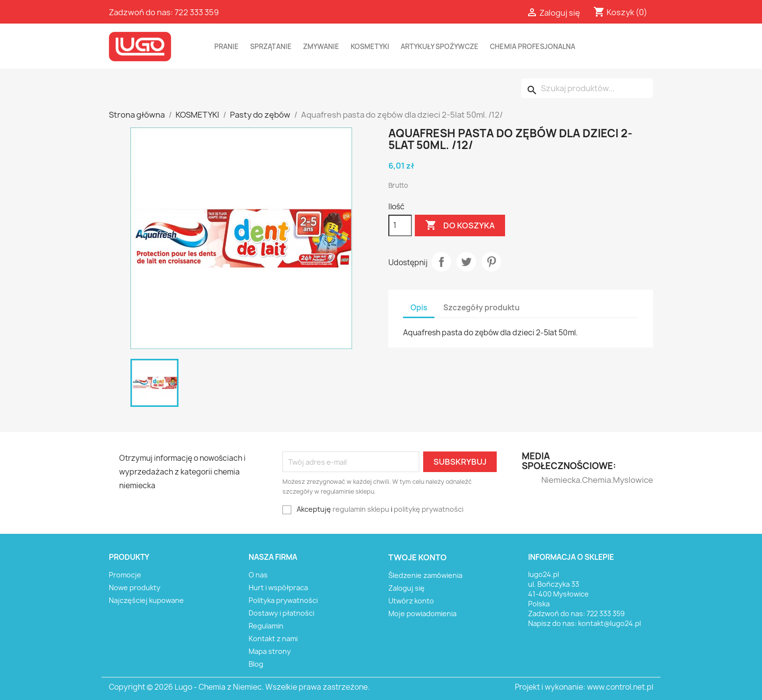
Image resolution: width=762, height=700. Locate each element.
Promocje (125, 575)
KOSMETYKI (370, 47)
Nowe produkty (135, 587)
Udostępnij (441, 262)
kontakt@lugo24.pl (610, 623)
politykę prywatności (429, 509)
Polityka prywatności (283, 600)
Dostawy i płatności (281, 613)
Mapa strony (270, 651)
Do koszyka (460, 225)
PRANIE (227, 47)
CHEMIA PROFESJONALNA (533, 47)
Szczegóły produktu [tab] (482, 308)
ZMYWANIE (321, 47)
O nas (258, 575)
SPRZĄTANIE (271, 47)
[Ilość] (400, 225)
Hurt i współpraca (278, 587)
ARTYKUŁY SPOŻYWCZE (440, 47)
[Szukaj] (587, 88)
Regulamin (266, 626)
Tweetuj (466, 262)
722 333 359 (197, 12)
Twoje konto (418, 557)
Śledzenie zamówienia (425, 575)
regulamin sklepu (361, 509)
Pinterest (491, 262)
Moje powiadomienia (422, 613)
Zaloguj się (406, 588)
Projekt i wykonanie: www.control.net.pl (584, 687)
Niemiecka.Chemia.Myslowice (561, 480)
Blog (256, 664)
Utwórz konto (411, 601)
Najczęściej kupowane (146, 600)
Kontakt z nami (273, 638)
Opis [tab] (419, 308)
